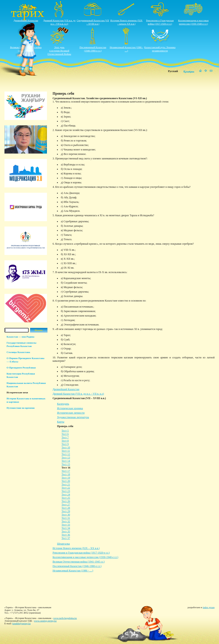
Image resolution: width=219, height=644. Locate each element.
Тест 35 (66, 531)
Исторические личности (71, 413)
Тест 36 (66, 535)
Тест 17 (66, 471)
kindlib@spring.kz (21, 623)
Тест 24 (66, 494)
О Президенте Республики (21, 368)
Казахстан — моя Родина (21, 337)
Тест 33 (66, 525)
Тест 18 (66, 474)
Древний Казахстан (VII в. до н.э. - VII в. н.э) (78, 394)
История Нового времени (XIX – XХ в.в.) (76, 548)
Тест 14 (66, 461)
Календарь (63, 404)
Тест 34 (66, 528)
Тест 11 (66, 451)
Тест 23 (66, 491)
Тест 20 (66, 481)
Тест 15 (66, 464)
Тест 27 (66, 505)
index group (209, 607)
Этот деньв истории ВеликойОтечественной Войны (59, 51)
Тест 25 (66, 498)
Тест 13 (66, 458)
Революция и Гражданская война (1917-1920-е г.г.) (81, 553)
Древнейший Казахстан (26, 20)
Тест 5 (65, 431)
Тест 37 (66, 538)
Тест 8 (65, 441)
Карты (61, 422)
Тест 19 (66, 478)
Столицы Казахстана (18, 352)
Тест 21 (66, 484)
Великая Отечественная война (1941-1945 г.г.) (79, 562)
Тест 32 (66, 521)
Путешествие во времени (21, 408)
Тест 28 (66, 508)
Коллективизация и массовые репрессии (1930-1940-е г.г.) (85, 557)
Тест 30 (66, 515)
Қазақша (189, 72)
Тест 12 (66, 454)
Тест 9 (65, 444)
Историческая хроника (70, 408)
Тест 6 (65, 434)
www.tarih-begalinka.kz (65, 618)
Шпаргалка (63, 544)
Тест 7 (65, 437)
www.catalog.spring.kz (45, 621)
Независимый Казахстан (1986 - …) (73, 571)
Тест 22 (66, 488)
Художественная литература (73, 417)
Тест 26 (66, 501)
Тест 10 (66, 447)
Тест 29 (66, 511)
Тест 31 (66, 518)
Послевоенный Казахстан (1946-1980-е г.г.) (77, 566)
